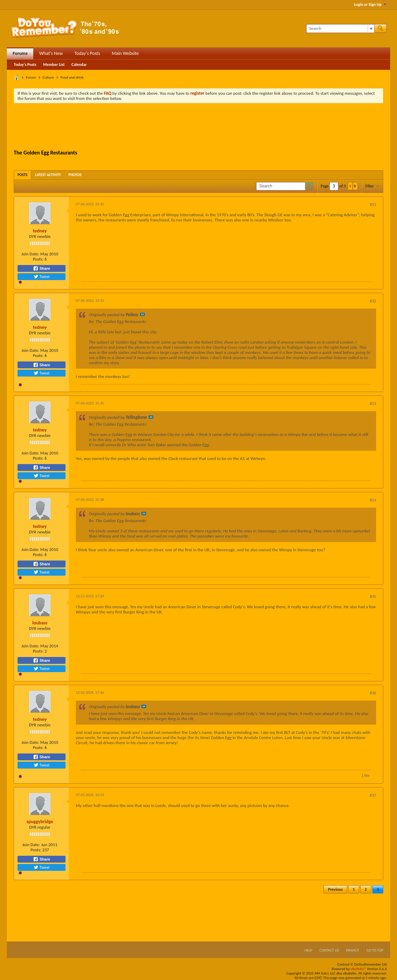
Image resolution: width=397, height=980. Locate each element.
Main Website (125, 53)
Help (308, 950)
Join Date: (30, 254)
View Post (142, 314)
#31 (373, 205)
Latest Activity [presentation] (48, 175)
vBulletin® (358, 969)
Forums (20, 53)
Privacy (353, 950)
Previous (335, 889)
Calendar (79, 65)
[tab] (22, 175)
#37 (373, 795)
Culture (48, 77)
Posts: (38, 259)
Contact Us (329, 950)
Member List (54, 65)
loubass (40, 623)
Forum (31, 77)
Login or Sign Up (370, 4)
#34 (373, 500)
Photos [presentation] (75, 175)
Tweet (42, 277)
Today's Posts (87, 53)
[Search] (340, 28)
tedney (40, 231)
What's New (51, 53)
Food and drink (72, 77)
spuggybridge (40, 822)
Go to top (375, 950)
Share (42, 268)
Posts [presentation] (22, 175)
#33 (373, 404)
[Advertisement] (199, 127)
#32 (373, 301)
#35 (373, 597)
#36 (373, 693)
